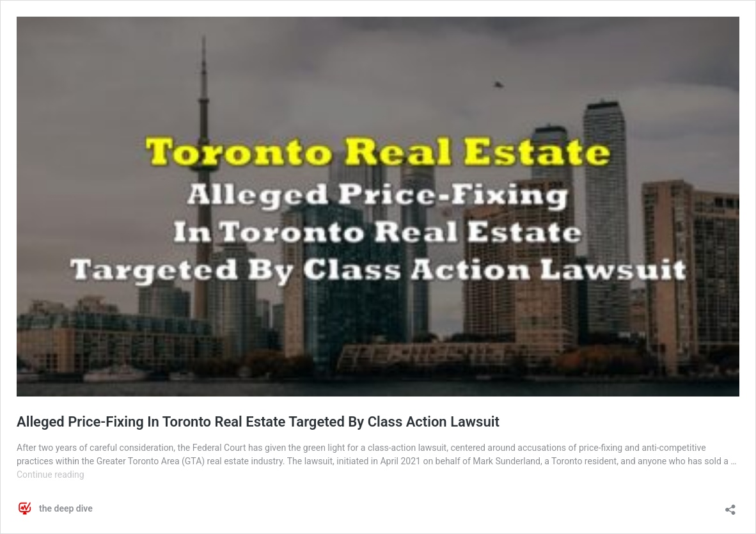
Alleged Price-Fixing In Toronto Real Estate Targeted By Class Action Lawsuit (258, 422)
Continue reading (51, 475)
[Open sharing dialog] (730, 506)
